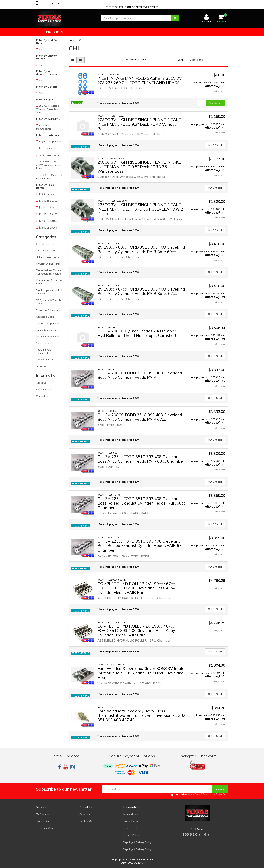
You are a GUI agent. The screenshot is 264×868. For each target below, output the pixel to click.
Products (56, 32)
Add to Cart (216, 103)
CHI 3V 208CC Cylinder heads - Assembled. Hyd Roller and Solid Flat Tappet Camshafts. (138, 333)
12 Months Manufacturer (44, 127)
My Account (42, 814)
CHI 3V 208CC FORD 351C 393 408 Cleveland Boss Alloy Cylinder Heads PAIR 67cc (140, 417)
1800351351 (50, 3)
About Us (41, 383)
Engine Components (50, 141)
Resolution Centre (46, 828)
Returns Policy (44, 389)
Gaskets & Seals (45, 317)
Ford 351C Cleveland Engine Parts (49, 177)
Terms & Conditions (203, 794)
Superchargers (44, 343)
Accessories (45, 148)
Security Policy (131, 835)
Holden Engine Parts (47, 257)
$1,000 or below (48, 194)
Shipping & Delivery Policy (137, 842)
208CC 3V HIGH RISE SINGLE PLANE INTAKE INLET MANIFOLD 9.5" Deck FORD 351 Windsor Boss (139, 167)
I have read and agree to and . (200, 794)
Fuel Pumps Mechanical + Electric (49, 292)
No (40, 49)
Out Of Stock (215, 145)
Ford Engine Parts (49, 155)
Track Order (43, 821)
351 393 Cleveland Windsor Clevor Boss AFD (48, 109)
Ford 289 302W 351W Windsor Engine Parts (49, 165)
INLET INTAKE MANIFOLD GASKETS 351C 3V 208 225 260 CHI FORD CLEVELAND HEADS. (140, 80)
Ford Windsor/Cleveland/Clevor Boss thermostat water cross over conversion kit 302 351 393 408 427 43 (141, 715)
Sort (180, 60)
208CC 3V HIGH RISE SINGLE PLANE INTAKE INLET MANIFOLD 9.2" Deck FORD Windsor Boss (139, 124)
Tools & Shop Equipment (44, 351)
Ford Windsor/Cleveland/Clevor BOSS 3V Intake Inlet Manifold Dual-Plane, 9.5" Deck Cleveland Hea (142, 673)
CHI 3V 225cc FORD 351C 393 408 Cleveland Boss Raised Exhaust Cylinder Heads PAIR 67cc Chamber (142, 546)
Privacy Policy (222, 794)
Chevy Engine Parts (47, 244)
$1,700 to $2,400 (48, 207)
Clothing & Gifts (45, 360)
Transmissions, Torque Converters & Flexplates (49, 272)
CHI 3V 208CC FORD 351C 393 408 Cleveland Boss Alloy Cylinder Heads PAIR (140, 375)
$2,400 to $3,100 (48, 214)
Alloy (41, 93)
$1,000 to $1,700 (48, 201)
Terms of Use (130, 814)
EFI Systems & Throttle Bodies (49, 302)
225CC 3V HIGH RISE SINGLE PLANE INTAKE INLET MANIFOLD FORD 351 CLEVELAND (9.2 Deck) (140, 209)
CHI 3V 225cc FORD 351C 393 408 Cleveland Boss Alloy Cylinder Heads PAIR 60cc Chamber (141, 459)
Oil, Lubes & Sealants (48, 337)
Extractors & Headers (48, 310)
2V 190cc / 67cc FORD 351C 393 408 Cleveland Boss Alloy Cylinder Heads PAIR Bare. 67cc (141, 291)
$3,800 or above (48, 228)
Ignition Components (48, 323)
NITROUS (41, 366)
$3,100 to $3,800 (48, 221)
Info (223, 86)
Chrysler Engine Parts (48, 264)
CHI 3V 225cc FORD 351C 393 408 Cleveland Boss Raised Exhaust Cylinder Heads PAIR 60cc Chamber (142, 503)
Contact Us (42, 396)
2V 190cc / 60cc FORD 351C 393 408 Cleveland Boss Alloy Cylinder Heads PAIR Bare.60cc (141, 249)
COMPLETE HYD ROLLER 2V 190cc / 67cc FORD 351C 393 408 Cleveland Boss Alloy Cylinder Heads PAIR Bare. (136, 588)
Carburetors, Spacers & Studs (49, 282)
